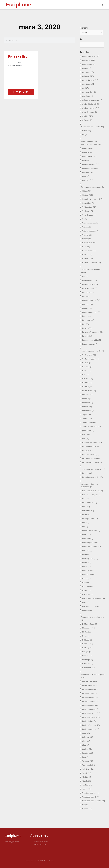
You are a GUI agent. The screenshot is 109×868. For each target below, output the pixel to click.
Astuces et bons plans (92, 100)
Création (87, 227)
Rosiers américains (91, 717)
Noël (86, 583)
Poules (87, 648)
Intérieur (87, 399)
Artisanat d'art (89, 92)
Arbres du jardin (90, 80)
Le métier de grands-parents (93, 469)
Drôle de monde (90, 289)
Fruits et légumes (90, 344)
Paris (86, 603)
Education (87, 305)
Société (87, 749)
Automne (87, 120)
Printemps (88, 660)
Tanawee (88, 761)
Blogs (86, 161)
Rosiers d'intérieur (91, 725)
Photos (87, 632)
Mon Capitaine (90, 559)
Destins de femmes (92, 263)
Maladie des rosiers (91, 531)
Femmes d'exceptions (92, 332)
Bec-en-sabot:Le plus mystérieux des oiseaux (91, 143)
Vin (85, 805)
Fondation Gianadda (92, 340)
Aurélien (88, 116)
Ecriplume (18, 5)
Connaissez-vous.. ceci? (93, 199)
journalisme (88, 431)
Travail (87, 789)
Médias (87, 535)
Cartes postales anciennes (92, 187)
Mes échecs (88, 539)
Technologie (89, 765)
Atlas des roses (90, 112)
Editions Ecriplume (91, 301)
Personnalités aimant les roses (93, 619)
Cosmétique (88, 203)
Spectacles (88, 753)
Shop (86, 745)
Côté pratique (89, 207)
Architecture (88, 84)
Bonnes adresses (91, 165)
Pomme (88, 644)
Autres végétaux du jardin (92, 127)
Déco (86, 247)
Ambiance (88, 72)
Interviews (88, 403)
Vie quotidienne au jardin (94, 801)
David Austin (89, 243)
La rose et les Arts (91, 447)
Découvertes (89, 251)
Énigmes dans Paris (91, 312)
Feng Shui (87, 336)
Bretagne (88, 173)
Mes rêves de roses (92, 547)
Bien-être (87, 153)
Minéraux (87, 551)
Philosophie (89, 628)
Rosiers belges (89, 721)
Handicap (87, 367)
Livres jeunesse (90, 519)
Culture (87, 239)
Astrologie (88, 96)
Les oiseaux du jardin (92, 495)
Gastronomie (89, 355)
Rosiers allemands (91, 713)
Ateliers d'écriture (91, 108)
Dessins (87, 255)
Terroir (87, 773)
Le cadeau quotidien (91, 459)
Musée (87, 567)
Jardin (87, 419)
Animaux (88, 76)
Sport (86, 757)
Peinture (87, 611)
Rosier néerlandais (91, 710)
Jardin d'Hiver (89, 423)
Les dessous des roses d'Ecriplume (90, 486)
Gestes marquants (91, 359)
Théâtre (87, 777)
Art (86, 88)
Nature (87, 579)
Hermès (87, 371)
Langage (87, 451)
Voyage (87, 809)
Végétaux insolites (91, 793)
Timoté (87, 781)
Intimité (87, 407)
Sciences (88, 737)
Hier (86, 375)
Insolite (87, 395)
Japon (87, 415)
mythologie (88, 575)
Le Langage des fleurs (92, 463)
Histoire (88, 379)
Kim (86, 439)
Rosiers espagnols (91, 729)
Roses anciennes (90, 686)
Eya (86, 324)
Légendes (87, 473)
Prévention (88, 656)
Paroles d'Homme (91, 607)
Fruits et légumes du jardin (92, 351)
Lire (86, 507)
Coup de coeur (90, 215)
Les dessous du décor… (93, 491)
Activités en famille (91, 57)
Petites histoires (90, 624)
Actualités (89, 60)
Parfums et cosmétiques (94, 599)
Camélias (88, 181)
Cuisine (87, 235)
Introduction (88, 411)
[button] (79, 5)
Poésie (87, 636)
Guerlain (87, 363)
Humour (87, 387)
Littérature (88, 511)
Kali (86, 435)
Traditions (87, 785)
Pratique (87, 652)
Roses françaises (91, 702)
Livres (86, 515)
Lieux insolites (90, 503)
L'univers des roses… (92, 443)
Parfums (87, 595)
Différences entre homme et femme (92, 271)
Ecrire (86, 297)
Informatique (89, 391)
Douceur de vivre (90, 285)
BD (85, 135)
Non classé (88, 587)
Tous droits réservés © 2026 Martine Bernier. (39, 861)
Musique (88, 571)
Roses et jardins (90, 698)
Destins (88, 259)
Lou (85, 527)
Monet (87, 563)
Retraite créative (90, 682)
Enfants (87, 308)
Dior (85, 277)
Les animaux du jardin (93, 477)
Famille (87, 328)
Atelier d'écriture (91, 104)
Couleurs (88, 211)
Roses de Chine (90, 694)
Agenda (87, 68)
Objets (87, 591)
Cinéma (88, 195)
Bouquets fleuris (90, 169)
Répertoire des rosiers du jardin (93, 676)
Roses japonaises (90, 706)
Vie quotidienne (91, 797)
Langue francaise (91, 455)
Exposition (88, 320)
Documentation (90, 281)
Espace (86, 316)
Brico (86, 177)
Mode (86, 555)
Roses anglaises (90, 690)
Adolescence (89, 64)
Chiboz (87, 191)
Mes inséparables (90, 543)
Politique (87, 640)
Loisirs (86, 523)
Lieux (86, 499)
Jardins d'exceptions (92, 427)
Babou (87, 131)
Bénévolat (87, 149)
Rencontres (89, 668)
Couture (87, 219)
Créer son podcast (91, 231)
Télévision (88, 769)
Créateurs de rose (90, 223)
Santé (86, 733)
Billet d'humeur (90, 157)
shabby (86, 741)
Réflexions (88, 664)
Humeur (87, 383)
